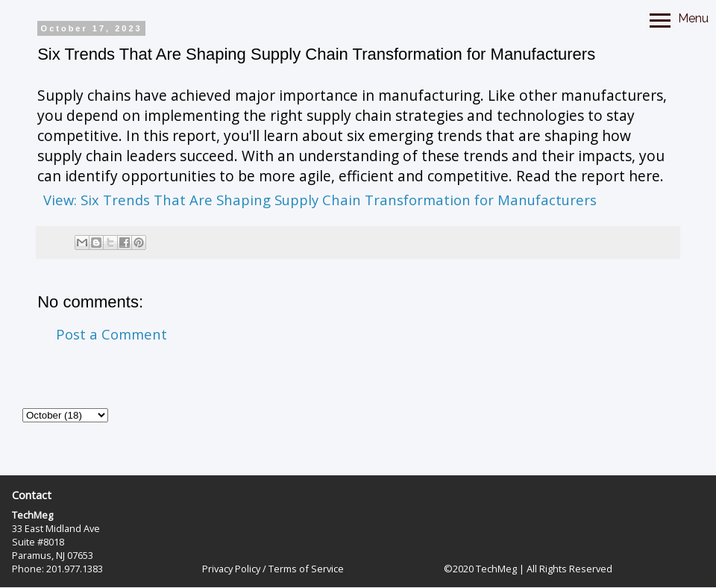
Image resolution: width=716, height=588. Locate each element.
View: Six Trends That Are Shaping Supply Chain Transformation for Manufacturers (320, 200)
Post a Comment (112, 334)
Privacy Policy (231, 569)
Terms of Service (306, 569)
